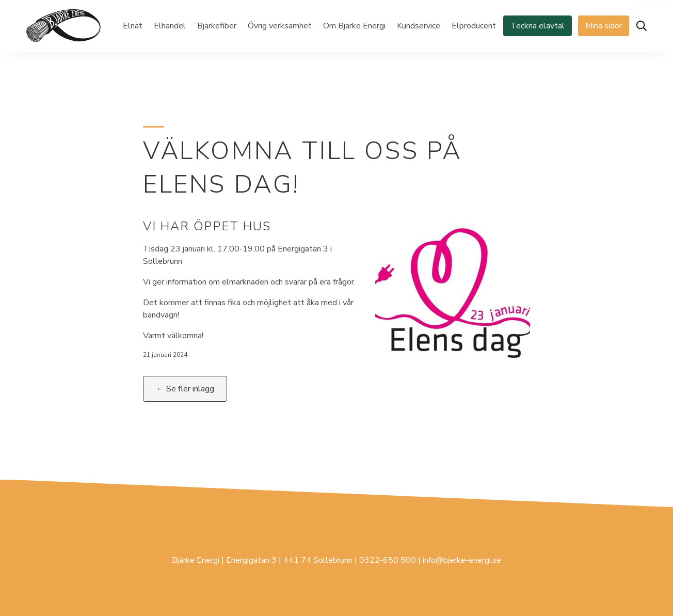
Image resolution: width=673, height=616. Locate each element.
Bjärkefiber (217, 26)
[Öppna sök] (642, 26)
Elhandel (170, 26)
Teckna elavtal (538, 26)
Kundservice (419, 26)
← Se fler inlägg (185, 389)
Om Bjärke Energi (354, 26)
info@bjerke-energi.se (462, 560)
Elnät (133, 26)
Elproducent (474, 26)
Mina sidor (604, 26)
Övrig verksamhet (280, 26)
